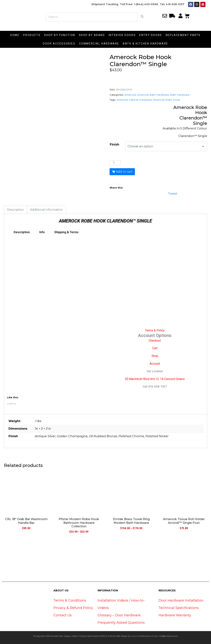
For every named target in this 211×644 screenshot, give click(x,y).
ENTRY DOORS (151, 35)
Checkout (155, 341)
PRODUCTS (32, 35)
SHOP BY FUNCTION (60, 35)
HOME (15, 35)
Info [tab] (42, 232)
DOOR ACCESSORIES (59, 44)
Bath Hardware (180, 95)
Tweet (173, 193)
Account (155, 364)
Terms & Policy (155, 330)
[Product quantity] (115, 163)
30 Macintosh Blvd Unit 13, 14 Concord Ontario (155, 379)
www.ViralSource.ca (141, 636)
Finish (114, 144)
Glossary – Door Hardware (119, 615)
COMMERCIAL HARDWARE (99, 44)
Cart (155, 348)
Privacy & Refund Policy (73, 608)
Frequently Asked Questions (121, 623)
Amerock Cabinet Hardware (134, 100)
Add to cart (124, 172)
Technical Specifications (179, 608)
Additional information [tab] (46, 210)
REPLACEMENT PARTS (183, 35)
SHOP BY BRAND (92, 35)
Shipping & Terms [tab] (66, 232)
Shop (155, 356)
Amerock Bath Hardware (153, 95)
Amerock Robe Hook (167, 100)
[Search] (142, 16)
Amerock (130, 95)
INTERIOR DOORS (122, 35)
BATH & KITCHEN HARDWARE (146, 44)
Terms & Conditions (70, 600)
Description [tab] (15, 210)
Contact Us (63, 615)
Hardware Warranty (175, 615)
